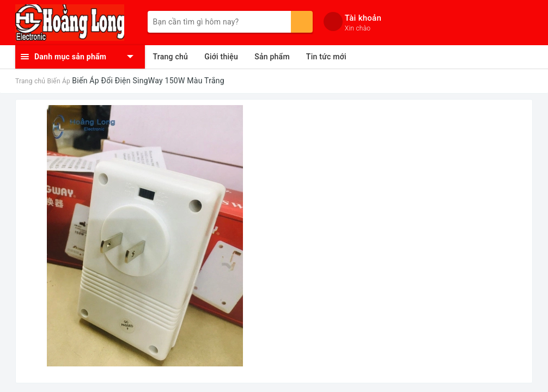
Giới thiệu (221, 57)
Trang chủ (171, 57)
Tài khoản (363, 18)
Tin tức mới (326, 57)
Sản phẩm (272, 57)
